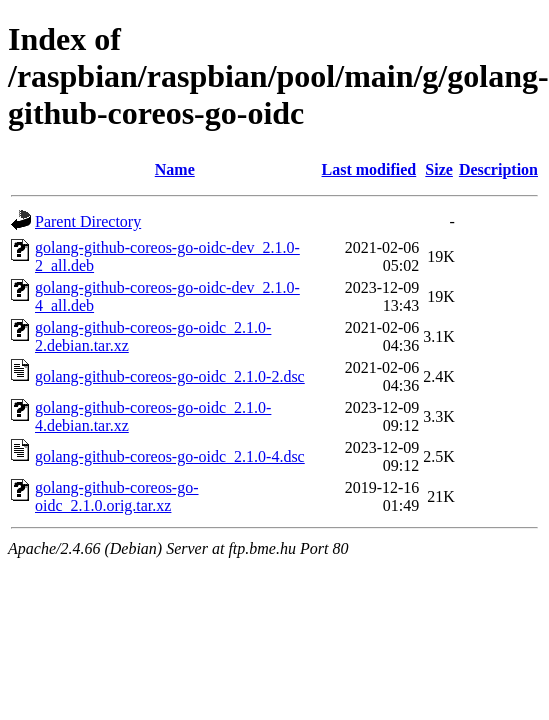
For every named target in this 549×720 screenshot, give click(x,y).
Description (498, 169)
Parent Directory (88, 221)
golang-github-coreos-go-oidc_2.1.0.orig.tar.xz (117, 496)
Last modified (369, 169)
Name (175, 169)
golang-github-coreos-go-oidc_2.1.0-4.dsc (170, 456)
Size (439, 169)
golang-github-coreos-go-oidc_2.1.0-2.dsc (170, 376)
